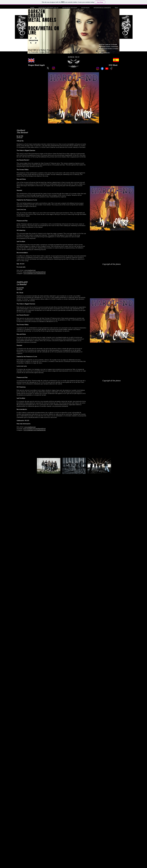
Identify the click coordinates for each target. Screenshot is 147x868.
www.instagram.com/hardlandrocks (34, 274)
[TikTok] (111, 69)
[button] (48, 8)
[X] (48, 68)
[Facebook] (102, 69)
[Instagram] (53, 68)
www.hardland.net (30, 270)
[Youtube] (107, 69)
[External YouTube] (73, 520)
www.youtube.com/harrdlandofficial (34, 272)
